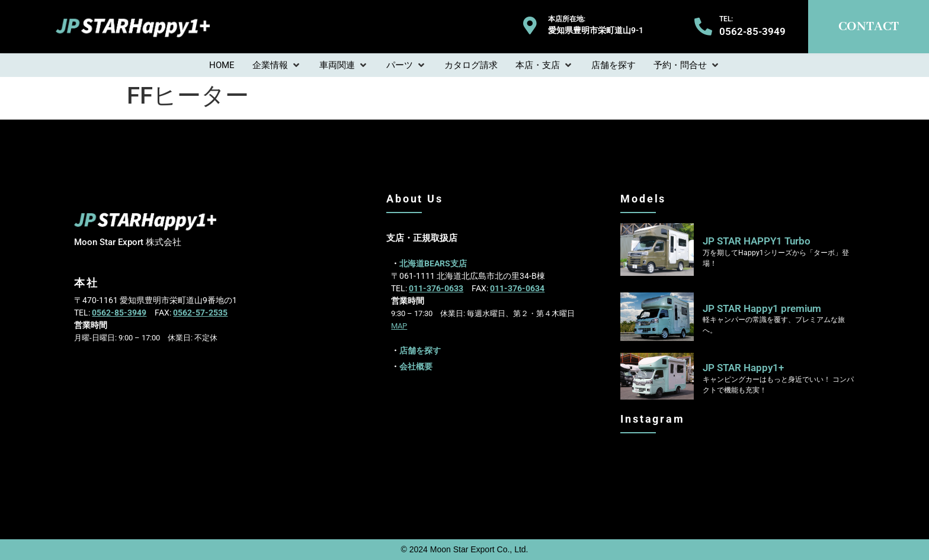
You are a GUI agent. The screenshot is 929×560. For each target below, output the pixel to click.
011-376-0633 (436, 288)
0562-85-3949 (119, 313)
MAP (399, 326)
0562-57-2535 (200, 313)
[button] (277, 65)
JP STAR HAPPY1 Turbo (757, 241)
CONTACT (869, 27)
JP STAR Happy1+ (743, 368)
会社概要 (416, 366)
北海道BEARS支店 (433, 263)
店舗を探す (420, 350)
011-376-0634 (517, 288)
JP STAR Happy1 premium (762, 308)
